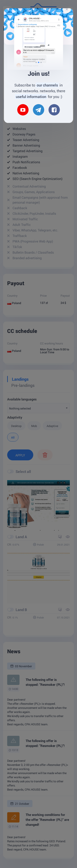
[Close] (67, 9)
